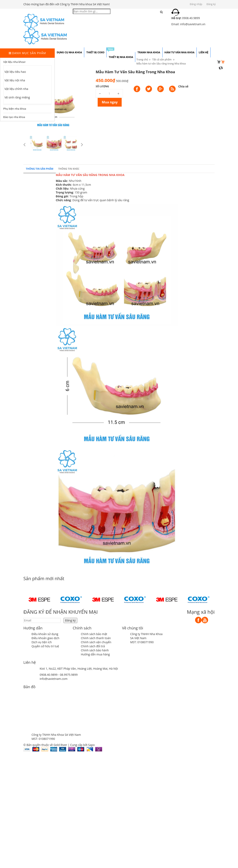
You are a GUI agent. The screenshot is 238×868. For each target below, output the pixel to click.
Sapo (91, 745)
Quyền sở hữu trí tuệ (45, 646)
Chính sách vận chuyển (96, 642)
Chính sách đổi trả (93, 646)
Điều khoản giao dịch (45, 638)
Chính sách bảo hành (95, 650)
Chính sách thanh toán (96, 638)
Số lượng (211, 86)
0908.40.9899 (49, 675)
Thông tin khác (69, 278)
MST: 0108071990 (142, 642)
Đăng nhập (196, 4)
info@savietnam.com (54, 679)
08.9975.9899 (69, 675)
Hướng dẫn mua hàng (95, 654)
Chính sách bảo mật (94, 634)
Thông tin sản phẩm (40, 278)
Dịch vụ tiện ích (42, 642)
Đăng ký (211, 4)
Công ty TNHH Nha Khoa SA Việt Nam (146, 636)
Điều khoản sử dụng (45, 634)
